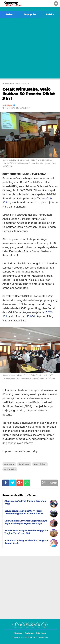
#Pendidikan (40, 464)
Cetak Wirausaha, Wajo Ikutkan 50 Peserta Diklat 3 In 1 (29, 94)
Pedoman (29, 633)
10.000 (31, 316)
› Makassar (24, 83)
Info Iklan (41, 633)
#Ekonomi (9, 464)
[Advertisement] (30, 49)
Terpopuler (30, 14)
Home (5, 83)
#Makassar (24, 464)
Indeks (50, 14)
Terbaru (10, 14)
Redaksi (18, 633)
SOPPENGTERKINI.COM (38, 637)
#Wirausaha (10, 469)
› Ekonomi (14, 83)
